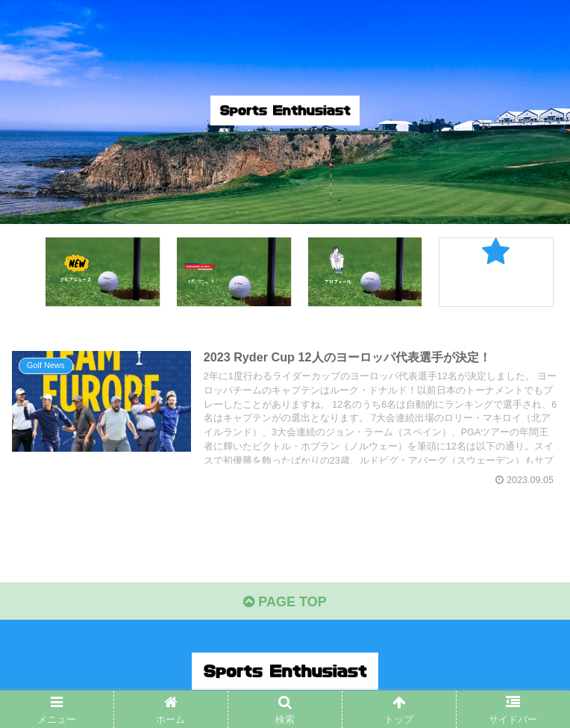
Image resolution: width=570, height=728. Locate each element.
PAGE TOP (285, 602)
